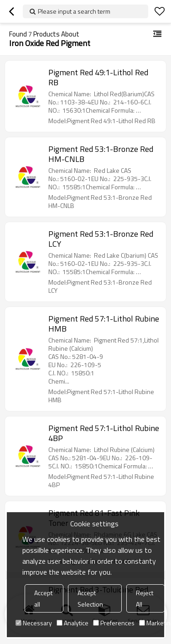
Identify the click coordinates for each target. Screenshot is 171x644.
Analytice (73, 623)
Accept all (43, 598)
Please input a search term (74, 11)
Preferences (114, 623)
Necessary (34, 623)
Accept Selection (90, 598)
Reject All (145, 598)
